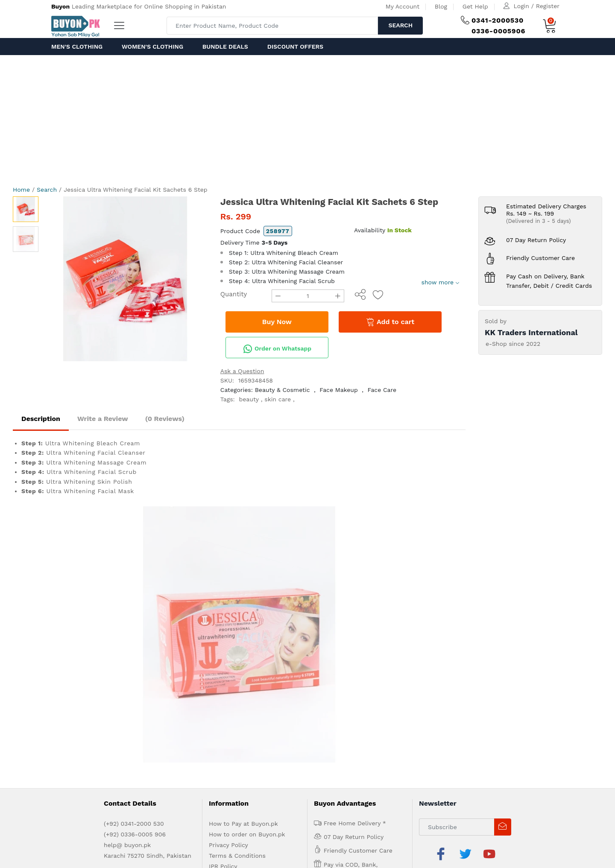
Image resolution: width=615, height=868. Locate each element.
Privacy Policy (228, 589)
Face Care (382, 390)
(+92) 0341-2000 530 (134, 567)
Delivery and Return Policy (247, 621)
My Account (403, 6)
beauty (249, 399)
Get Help (475, 6)
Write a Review (103, 419)
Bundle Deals (225, 47)
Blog (441, 6)
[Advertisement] (307, 119)
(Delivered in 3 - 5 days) (539, 221)
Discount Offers (295, 47)
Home (21, 190)
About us (86, 650)
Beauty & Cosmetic (283, 390)
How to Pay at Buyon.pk (243, 567)
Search (400, 25)
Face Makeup (338, 390)
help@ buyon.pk (127, 589)
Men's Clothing (77, 47)
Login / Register (537, 6)
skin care (278, 399)
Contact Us (195, 650)
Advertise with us (125, 650)
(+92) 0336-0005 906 (135, 578)
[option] (125, 279)
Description (41, 419)
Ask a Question (242, 371)
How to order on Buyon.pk (247, 578)
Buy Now (277, 322)
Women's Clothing (152, 47)
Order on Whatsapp (277, 349)
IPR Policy (223, 610)
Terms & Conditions (237, 599)
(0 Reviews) (165, 419)
